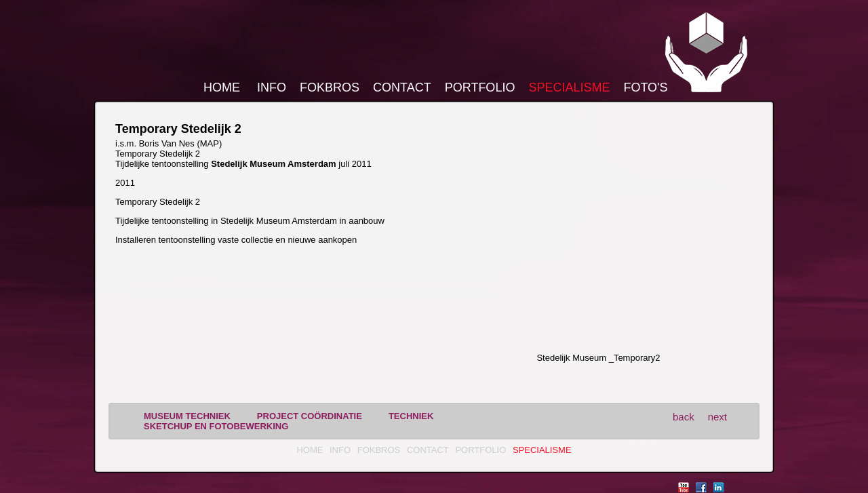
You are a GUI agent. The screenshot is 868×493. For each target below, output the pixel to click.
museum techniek (187, 416)
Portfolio (480, 87)
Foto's (645, 87)
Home (222, 87)
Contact (402, 87)
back (684, 417)
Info (272, 87)
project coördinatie (310, 416)
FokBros (330, 87)
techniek (411, 416)
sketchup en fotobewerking (216, 426)
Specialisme (569, 87)
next (717, 417)
